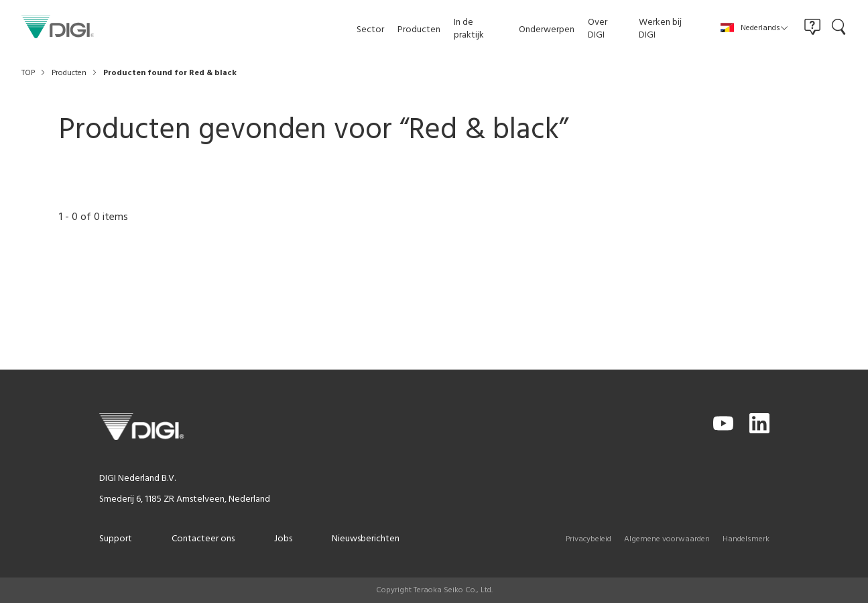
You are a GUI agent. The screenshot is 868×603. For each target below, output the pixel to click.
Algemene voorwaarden (667, 539)
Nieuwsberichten (366, 539)
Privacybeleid (588, 539)
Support (116, 539)
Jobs (283, 539)
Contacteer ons (203, 539)
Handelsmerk (746, 539)
